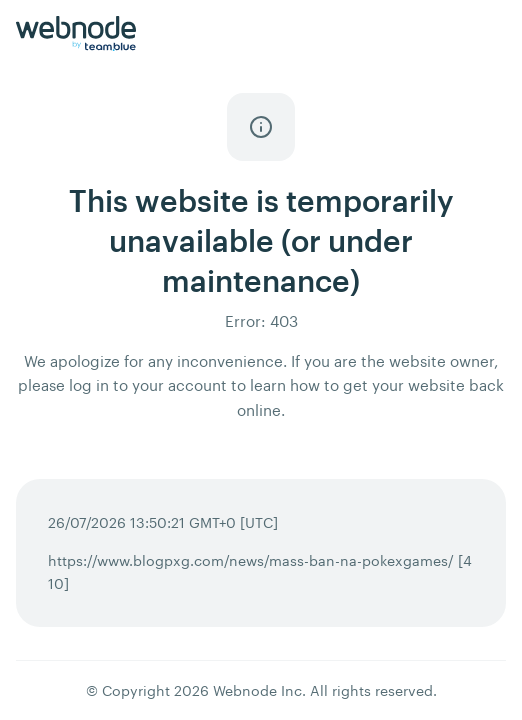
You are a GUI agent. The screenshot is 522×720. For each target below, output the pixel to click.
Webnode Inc (257, 690)
